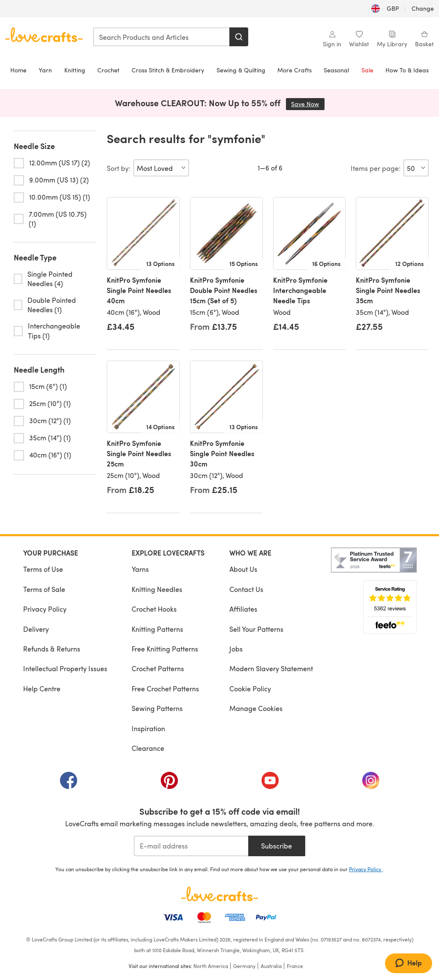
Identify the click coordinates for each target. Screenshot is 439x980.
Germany (244, 966)
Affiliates (243, 609)
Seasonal (336, 70)
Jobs (236, 649)
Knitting (75, 70)
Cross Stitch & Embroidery (168, 70)
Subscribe (277, 846)
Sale (367, 70)
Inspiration (148, 728)
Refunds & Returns (52, 649)
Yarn (45, 70)
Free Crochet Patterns (165, 689)
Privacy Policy (45, 609)
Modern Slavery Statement (271, 668)
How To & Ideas (407, 70)
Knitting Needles (157, 589)
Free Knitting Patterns (165, 649)
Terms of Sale (44, 589)
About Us (243, 569)
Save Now (308, 104)
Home (18, 70)
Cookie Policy (250, 689)
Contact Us (246, 589)
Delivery (36, 629)
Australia (271, 966)
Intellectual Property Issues (65, 668)
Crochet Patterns (158, 668)
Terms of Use (43, 569)
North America (211, 966)
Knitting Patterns (157, 629)
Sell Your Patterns (256, 629)
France (295, 966)
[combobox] (162, 37)
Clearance (148, 748)
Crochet (108, 70)
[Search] (239, 37)
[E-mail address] (191, 846)
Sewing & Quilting (241, 70)
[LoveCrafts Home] (219, 894)
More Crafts (295, 70)
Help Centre (42, 689)
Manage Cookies (256, 708)
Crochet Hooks (154, 609)
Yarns (140, 569)
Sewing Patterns (157, 708)
